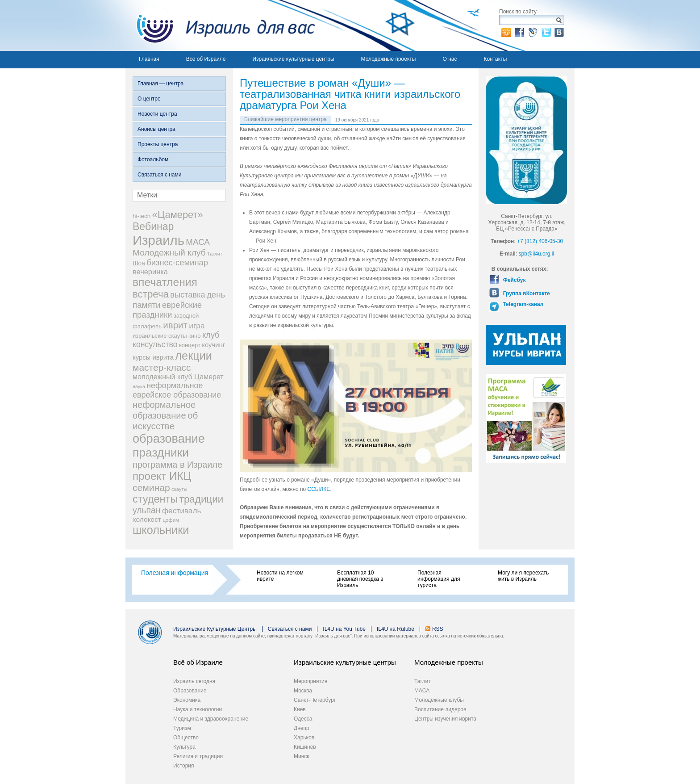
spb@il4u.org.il (537, 254)
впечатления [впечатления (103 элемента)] (165, 282)
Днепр (302, 728)
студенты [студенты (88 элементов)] (155, 499)
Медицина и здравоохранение (211, 719)
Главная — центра (160, 84)
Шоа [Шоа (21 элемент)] (139, 263)
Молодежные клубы (439, 700)
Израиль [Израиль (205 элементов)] (158, 240)
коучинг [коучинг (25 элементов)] (213, 345)
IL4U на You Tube (344, 629)
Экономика (187, 700)
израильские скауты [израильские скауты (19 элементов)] (160, 336)
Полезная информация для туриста (439, 579)
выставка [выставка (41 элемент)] (187, 295)
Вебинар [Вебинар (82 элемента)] (153, 226)
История (184, 766)
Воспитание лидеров (440, 709)
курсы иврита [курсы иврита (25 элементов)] (153, 357)
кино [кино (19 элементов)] (195, 336)
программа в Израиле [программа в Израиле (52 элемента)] (177, 465)
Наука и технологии (198, 709)
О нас (450, 59)
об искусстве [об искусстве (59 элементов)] (165, 421)
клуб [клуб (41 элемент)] (211, 335)
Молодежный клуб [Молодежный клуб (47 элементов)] (169, 253)
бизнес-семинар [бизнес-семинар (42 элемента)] (177, 262)
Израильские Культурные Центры (215, 629)
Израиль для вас (220, 25)
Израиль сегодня (194, 681)
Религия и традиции (198, 756)
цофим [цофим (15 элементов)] (171, 520)
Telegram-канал (522, 304)
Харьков (304, 738)
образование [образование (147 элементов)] (169, 438)
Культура (184, 747)
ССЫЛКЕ (319, 489)
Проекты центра (158, 144)
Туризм (182, 728)
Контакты (495, 59)
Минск (302, 756)
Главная (149, 59)
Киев (300, 709)
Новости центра (157, 114)
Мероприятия (310, 681)
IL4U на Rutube (396, 629)
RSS (438, 629)
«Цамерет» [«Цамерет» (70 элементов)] (178, 215)
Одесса (303, 719)
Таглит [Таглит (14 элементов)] (215, 254)
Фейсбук (513, 280)
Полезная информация (175, 573)
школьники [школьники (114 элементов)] (161, 530)
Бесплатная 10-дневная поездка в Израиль (360, 579)
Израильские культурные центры (293, 59)
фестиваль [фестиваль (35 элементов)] (182, 511)
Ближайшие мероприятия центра (285, 119)
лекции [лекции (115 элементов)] (194, 356)
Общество (186, 738)
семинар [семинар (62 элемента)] (151, 488)
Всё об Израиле (206, 59)
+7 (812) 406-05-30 (540, 241)
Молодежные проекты (389, 59)
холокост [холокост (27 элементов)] (147, 519)
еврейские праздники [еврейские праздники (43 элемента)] (167, 310)
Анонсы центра (156, 129)
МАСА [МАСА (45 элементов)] (198, 242)
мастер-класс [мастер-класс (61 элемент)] (162, 367)
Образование (190, 691)
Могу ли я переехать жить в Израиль (523, 576)
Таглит (423, 681)
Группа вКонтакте (525, 293)
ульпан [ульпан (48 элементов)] (147, 510)
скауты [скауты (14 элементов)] (179, 489)
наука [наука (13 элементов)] (139, 386)
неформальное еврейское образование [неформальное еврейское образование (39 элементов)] (177, 390)
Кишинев (305, 747)
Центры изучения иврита (445, 719)
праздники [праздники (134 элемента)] (161, 453)
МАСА (422, 691)
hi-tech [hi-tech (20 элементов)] (142, 216)
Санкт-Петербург (315, 700)
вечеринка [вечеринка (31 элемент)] (150, 272)
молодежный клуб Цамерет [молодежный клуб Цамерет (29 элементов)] (178, 377)
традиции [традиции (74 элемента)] (202, 499)
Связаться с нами (159, 175)
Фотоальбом (153, 159)
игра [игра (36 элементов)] (197, 326)
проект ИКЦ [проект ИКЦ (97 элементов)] (162, 476)
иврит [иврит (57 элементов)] (175, 325)
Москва (303, 691)
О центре (149, 99)
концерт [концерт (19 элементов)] (190, 345)
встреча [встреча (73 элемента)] (151, 294)
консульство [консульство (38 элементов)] (155, 344)
